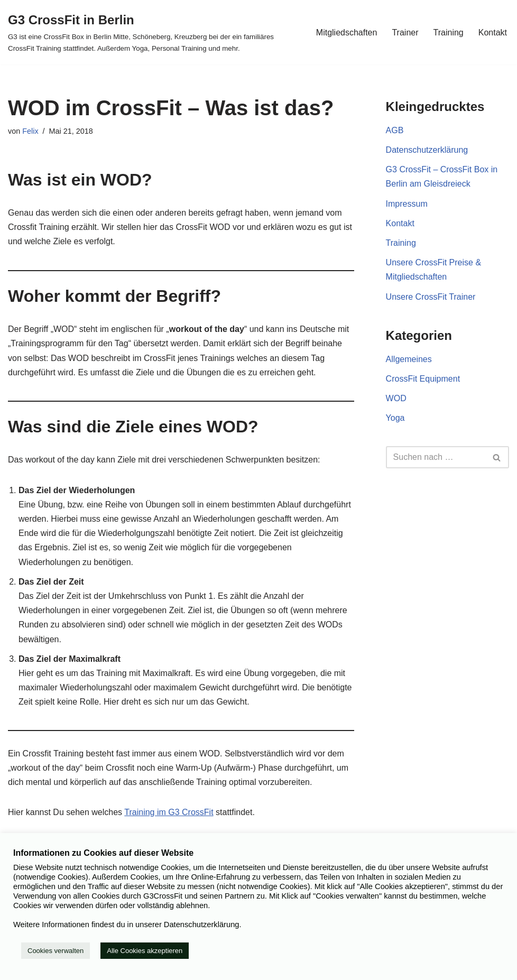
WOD (396, 398)
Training (449, 33)
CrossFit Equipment (423, 379)
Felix (30, 131)
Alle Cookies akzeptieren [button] (145, 951)
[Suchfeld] (436, 457)
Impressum (407, 204)
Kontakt (493, 33)
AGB (395, 130)
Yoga (395, 418)
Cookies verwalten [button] (56, 951)
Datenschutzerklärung (427, 150)
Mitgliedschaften (347, 33)
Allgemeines (409, 359)
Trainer (405, 33)
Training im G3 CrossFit (169, 812)
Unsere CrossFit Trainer (431, 297)
